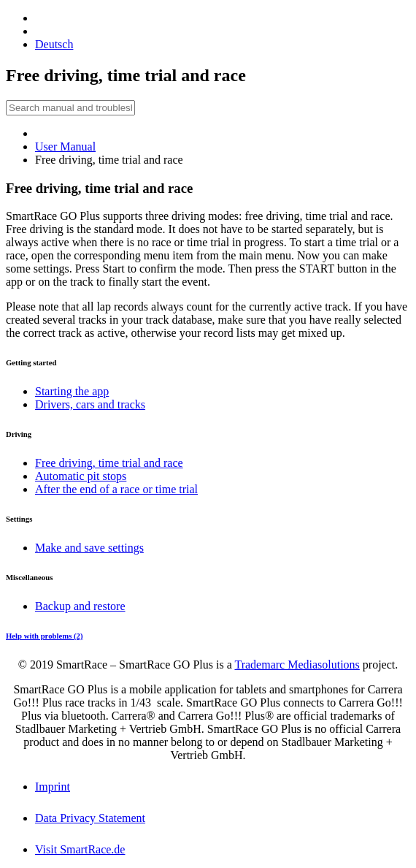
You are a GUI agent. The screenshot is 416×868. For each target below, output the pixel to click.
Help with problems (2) (45, 636)
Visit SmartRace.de (80, 849)
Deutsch (54, 44)
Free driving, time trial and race (109, 463)
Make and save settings (89, 548)
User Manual (65, 146)
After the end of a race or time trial (116, 489)
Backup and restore (80, 606)
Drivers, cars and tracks (90, 404)
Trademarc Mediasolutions (297, 665)
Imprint (53, 787)
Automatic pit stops (81, 476)
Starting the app (72, 391)
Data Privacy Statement (90, 818)
